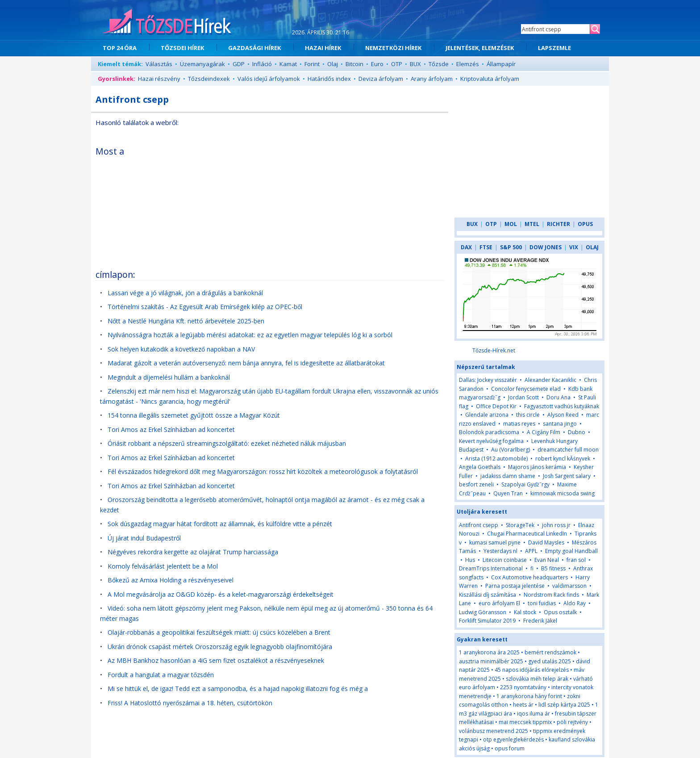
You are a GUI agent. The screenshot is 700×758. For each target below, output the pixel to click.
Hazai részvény (159, 79)
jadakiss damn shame (508, 476)
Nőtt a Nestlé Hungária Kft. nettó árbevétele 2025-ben (186, 321)
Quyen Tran (508, 493)
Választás (159, 64)
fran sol (576, 560)
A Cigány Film (544, 432)
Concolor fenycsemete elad (526, 389)
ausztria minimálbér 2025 (491, 661)
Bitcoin (354, 64)
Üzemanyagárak (202, 64)
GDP (239, 64)
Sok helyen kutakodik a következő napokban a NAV (181, 349)
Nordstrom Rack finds (551, 595)
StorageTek (520, 525)
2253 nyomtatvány (523, 687)
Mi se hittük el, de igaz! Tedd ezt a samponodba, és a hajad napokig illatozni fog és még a (238, 689)
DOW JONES (546, 247)
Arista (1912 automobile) (496, 459)
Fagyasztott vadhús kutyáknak (562, 406)
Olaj (333, 64)
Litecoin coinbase (505, 560)
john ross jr (556, 525)
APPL (531, 551)
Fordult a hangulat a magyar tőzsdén (161, 675)
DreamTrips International (491, 568)
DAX (466, 247)
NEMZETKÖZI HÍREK (393, 48)
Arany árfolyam (432, 79)
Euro (377, 64)
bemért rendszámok (550, 652)
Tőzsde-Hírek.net (494, 350)
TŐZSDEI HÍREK (182, 48)
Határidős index (329, 79)
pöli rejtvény (572, 722)
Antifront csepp (479, 525)
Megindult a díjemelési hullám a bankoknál (169, 377)
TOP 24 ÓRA (120, 48)
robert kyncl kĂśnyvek (563, 459)
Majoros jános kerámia (537, 467)
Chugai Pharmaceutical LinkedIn (527, 534)
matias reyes (519, 424)
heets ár (523, 705)
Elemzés (468, 64)
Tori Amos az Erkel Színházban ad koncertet (171, 429)
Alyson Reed (563, 415)
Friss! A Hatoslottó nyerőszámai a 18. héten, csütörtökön (190, 703)
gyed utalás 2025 (550, 661)
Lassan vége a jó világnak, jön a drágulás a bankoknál (185, 293)
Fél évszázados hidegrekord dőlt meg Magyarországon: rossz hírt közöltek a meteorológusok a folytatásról (263, 471)
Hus (471, 560)
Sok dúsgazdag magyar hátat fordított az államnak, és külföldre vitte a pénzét (220, 524)
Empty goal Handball (571, 551)
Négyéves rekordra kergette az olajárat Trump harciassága (193, 552)
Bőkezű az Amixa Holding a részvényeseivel (171, 580)
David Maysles (546, 542)
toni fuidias (542, 603)
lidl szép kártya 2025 (564, 705)
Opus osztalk (560, 612)
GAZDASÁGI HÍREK (254, 48)
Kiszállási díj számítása (487, 595)
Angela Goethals (480, 467)
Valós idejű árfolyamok (269, 79)
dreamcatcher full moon (568, 450)
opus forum (510, 748)
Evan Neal (547, 560)
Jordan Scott (523, 397)
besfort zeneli (476, 484)
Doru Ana (558, 397)
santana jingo (560, 424)
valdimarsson (569, 586)
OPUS (585, 224)
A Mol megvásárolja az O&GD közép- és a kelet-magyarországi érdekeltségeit (221, 594)
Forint (312, 64)
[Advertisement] (367, 203)
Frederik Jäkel (540, 621)
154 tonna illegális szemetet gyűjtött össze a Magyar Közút (194, 415)
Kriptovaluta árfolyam (490, 79)
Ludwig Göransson (483, 612)
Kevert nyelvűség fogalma (491, 441)
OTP (397, 64)
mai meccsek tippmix (525, 722)
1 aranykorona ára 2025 (489, 652)
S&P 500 (511, 247)
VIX (574, 247)
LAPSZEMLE (554, 48)
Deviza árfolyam (381, 79)
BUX (415, 64)
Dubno (577, 432)
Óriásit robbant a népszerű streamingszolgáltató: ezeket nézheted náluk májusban (227, 443)
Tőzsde (439, 64)
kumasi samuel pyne (495, 542)
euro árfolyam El (499, 603)
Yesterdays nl (500, 551)
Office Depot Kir (496, 406)
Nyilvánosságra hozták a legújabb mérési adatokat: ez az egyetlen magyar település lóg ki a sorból (250, 335)
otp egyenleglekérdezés (513, 739)
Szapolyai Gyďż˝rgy (525, 484)
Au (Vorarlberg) (510, 450)
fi (532, 568)
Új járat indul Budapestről (144, 538)
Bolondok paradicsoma (489, 432)
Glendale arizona (487, 415)
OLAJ (592, 247)
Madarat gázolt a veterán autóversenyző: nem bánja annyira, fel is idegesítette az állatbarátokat (246, 363)
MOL (511, 224)
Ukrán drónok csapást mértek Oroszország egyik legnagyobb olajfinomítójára (220, 647)
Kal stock (525, 612)
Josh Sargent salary (567, 476)
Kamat (288, 64)
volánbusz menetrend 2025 (494, 731)
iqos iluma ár (533, 714)
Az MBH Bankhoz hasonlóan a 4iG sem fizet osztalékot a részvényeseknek (216, 660)
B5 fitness (553, 568)
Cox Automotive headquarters (529, 577)
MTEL (532, 224)
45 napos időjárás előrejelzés (532, 670)
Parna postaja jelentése (515, 586)
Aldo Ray (575, 603)
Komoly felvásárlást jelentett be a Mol (163, 566)
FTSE (486, 247)
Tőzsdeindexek (209, 79)
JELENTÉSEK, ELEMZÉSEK (480, 48)
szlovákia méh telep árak (537, 679)
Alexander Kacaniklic (550, 380)
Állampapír (501, 64)
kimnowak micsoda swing (562, 493)
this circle (528, 415)
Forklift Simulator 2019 (487, 621)
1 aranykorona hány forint (529, 696)
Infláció (262, 64)
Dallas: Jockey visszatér (488, 380)
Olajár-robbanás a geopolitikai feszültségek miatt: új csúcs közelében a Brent (219, 632)
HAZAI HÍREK (323, 48)
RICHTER (558, 224)
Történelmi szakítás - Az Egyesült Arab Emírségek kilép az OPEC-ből (205, 307)
